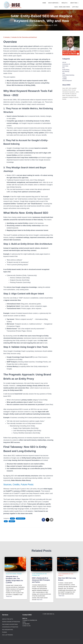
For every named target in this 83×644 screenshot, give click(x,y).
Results (65, 3)
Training (64, 77)
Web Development (67, 81)
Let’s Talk (75, 7)
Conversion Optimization (10, 627)
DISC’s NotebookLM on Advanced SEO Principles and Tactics (41, 580)
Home (44, 3)
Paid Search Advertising (10, 624)
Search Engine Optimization (11, 622)
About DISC (74, 3)
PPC (64, 68)
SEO (6, 521)
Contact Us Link (26, 626)
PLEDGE (4, 632)
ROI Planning (66, 71)
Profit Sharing (66, 70)
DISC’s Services (54, 3)
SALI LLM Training (8, 635)
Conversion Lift (21, 518)
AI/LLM (12, 518)
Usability (12, 521)
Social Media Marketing (68, 75)
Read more (9, 596)
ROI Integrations (8, 630)
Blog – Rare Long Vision (62, 7)
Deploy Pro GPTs (8, 619)
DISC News (65, 66)
